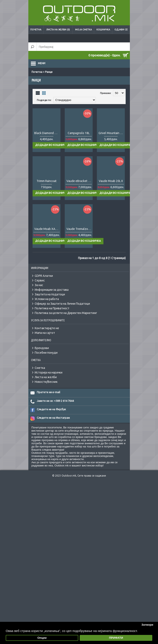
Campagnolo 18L (79, 140)
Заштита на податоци (50, 315)
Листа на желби (46, 397)
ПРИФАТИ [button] (116, 638)
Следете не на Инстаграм (53, 438)
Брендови (42, 368)
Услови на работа (47, 319)
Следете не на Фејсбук (51, 429)
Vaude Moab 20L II (111, 194)
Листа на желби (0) (58, 30)
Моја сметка (83, 30)
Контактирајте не (47, 348)
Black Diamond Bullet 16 (47, 140)
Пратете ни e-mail (48, 412)
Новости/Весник (46, 402)
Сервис (40, 301)
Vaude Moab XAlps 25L (47, 249)
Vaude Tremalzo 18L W (80, 249)
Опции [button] (42, 638)
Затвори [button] (147, 625)
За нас (39, 305)
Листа (38, 93)
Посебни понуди (46, 373)
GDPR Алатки (44, 296)
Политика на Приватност (52, 329)
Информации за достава (52, 310)
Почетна (36, 30)
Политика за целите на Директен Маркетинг (66, 333)
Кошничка (103, 30)
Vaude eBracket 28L (80, 194)
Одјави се (121, 30)
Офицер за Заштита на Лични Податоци (62, 324)
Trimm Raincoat (47, 194)
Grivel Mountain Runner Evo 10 (112, 140)
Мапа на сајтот (45, 353)
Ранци (49, 72)
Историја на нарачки (49, 393)
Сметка (40, 388)
